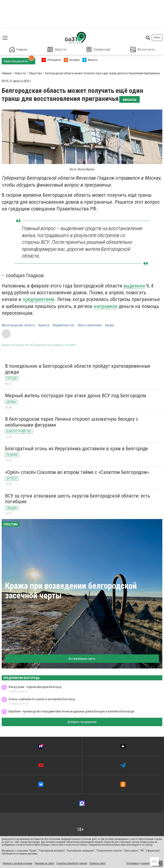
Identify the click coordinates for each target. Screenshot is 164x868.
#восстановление (90, 325)
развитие (146, 863)
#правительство (64, 325)
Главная (18, 50)
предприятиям (38, 299)
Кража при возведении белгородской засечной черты (71, 591)
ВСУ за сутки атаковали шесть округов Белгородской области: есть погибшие (78, 499)
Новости (57, 50)
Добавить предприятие (82, 722)
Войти (157, 37)
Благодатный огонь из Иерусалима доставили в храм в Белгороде (77, 449)
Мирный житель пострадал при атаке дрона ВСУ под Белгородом (76, 396)
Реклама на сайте (44, 863)
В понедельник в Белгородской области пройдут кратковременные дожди (78, 369)
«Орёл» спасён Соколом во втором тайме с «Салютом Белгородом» (77, 472)
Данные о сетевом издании (17, 863)
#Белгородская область (18, 325)
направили (106, 306)
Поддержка (132, 863)
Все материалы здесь (82, 659)
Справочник (98, 50)
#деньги (44, 325)
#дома (109, 325)
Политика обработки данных (72, 863)
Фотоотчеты (143, 50)
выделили (134, 286)
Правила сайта (98, 863)
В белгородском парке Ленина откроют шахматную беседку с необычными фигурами (72, 422)
